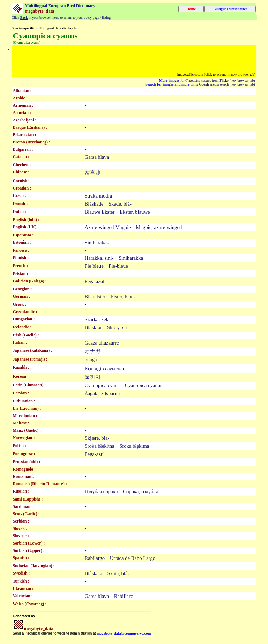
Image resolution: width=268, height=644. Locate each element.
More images (169, 80)
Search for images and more (167, 84)
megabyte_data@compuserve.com (124, 633)
